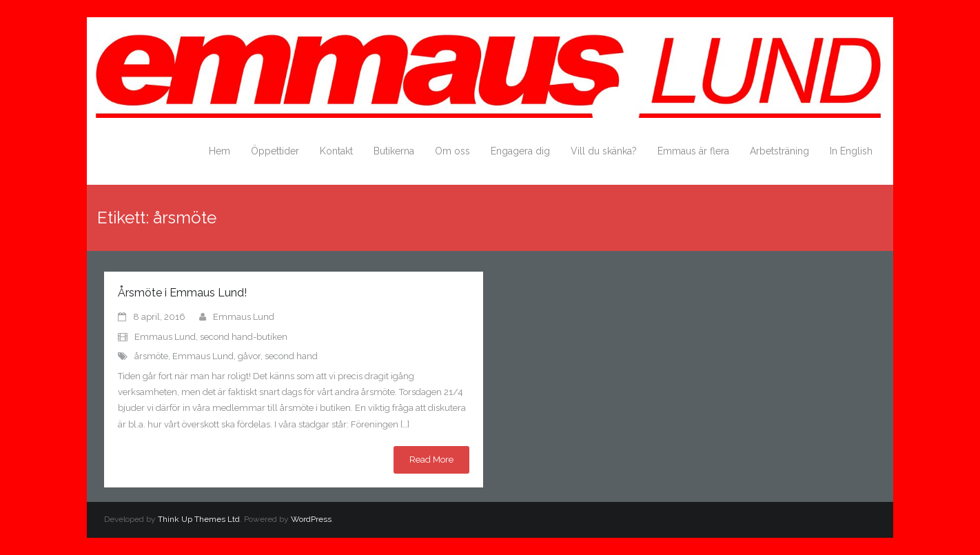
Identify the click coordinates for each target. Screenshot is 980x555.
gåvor (249, 356)
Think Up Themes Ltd (199, 519)
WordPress (311, 519)
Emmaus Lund (244, 317)
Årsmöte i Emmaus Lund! (182, 293)
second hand (291, 356)
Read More (431, 460)
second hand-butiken (244, 337)
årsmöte (151, 356)
